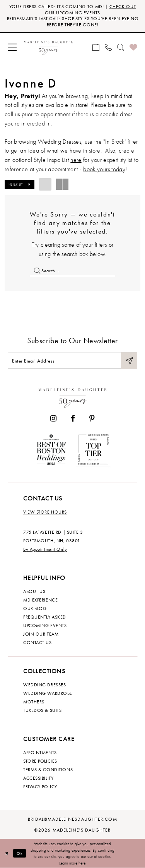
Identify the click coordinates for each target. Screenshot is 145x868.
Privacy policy (40, 787)
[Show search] (121, 47)
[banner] (49, 47)
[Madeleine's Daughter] (73, 396)
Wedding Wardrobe (48, 693)
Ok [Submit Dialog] (20, 853)
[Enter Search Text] (72, 271)
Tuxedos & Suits (42, 710)
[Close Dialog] (7, 853)
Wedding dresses (44, 685)
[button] (12, 47)
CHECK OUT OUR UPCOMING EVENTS (90, 10)
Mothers (34, 702)
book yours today (104, 169)
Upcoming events (45, 626)
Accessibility (38, 778)
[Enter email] (72, 360)
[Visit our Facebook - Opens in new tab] (73, 419)
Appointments (40, 753)
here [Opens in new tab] (76, 160)
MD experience (40, 600)
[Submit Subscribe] (129, 360)
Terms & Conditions (48, 770)
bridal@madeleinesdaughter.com (72, 819)
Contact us (38, 643)
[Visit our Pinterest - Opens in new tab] (92, 419)
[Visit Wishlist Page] (133, 47)
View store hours (45, 512)
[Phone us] (108, 47)
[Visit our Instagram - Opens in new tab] (53, 419)
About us (34, 591)
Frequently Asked (45, 617)
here (82, 863)
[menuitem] (12, 47)
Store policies (40, 761)
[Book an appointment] (96, 47)
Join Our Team (41, 634)
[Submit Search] (35, 271)
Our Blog (35, 608)
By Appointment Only (45, 549)
